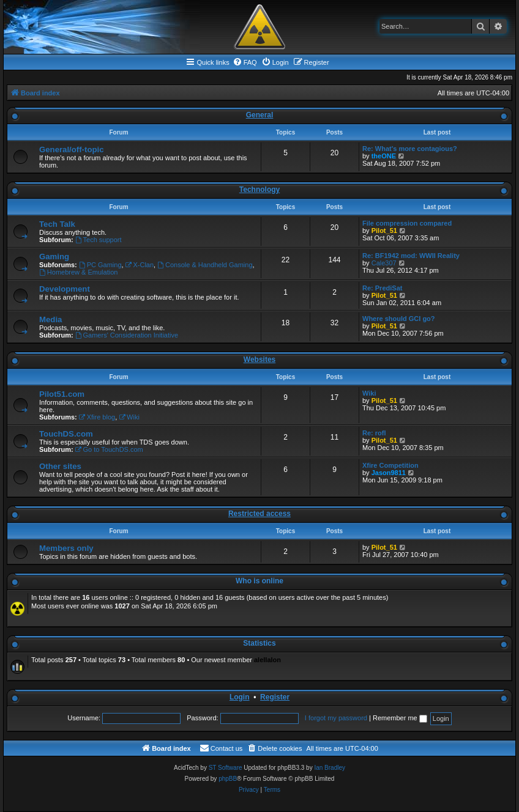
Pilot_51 (384, 231)
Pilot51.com (62, 394)
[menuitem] (245, 62)
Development (65, 289)
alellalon (267, 660)
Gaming (54, 257)
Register (275, 697)
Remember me (400, 718)
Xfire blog (97, 417)
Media (50, 319)
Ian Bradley (330, 768)
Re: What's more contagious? (410, 149)
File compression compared (407, 223)
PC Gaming (100, 265)
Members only (66, 548)
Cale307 (384, 263)
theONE (384, 156)
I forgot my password (336, 718)
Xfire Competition (390, 465)
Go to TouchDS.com (109, 449)
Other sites (60, 466)
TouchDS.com (66, 434)
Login (240, 697)
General (260, 115)
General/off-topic (72, 149)
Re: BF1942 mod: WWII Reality (411, 256)
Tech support (99, 240)
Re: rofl (374, 433)
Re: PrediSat (382, 288)
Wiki (129, 417)
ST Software (226, 768)
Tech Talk (57, 224)
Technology (259, 190)
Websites (259, 360)
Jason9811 (389, 473)
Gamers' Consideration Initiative (127, 335)
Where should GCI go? (399, 319)
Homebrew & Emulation (78, 272)
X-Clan (140, 265)
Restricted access (259, 514)
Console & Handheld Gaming (205, 265)
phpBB (228, 779)
